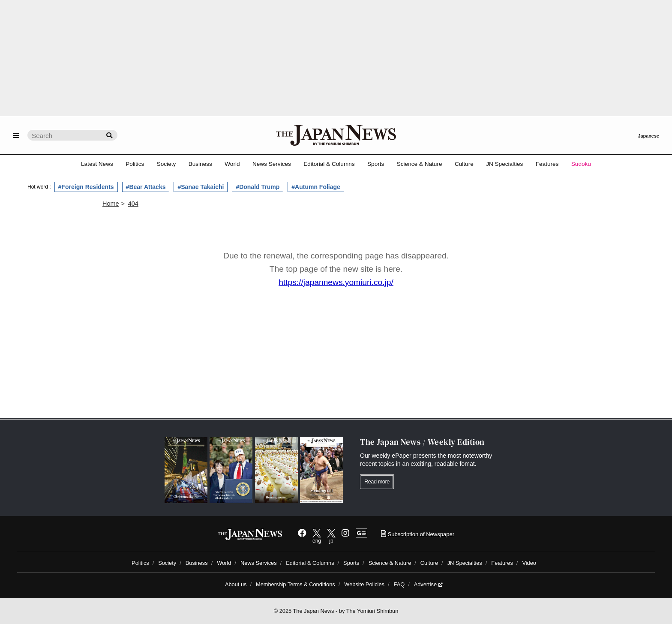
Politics (135, 164)
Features (547, 164)
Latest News (97, 164)
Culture (464, 164)
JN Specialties (504, 164)
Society (166, 164)
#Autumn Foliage (316, 187)
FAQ (399, 584)
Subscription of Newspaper (418, 534)
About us (236, 584)
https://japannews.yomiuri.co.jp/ (336, 282)
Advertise (428, 584)
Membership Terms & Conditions (295, 584)
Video (529, 563)
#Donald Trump (258, 187)
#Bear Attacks (146, 187)
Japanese (648, 136)
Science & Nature (420, 164)
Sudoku (581, 164)
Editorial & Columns (329, 164)
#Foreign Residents (86, 187)
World (232, 164)
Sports (376, 164)
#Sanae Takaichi (201, 187)
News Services (272, 164)
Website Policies (364, 584)
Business (200, 164)
